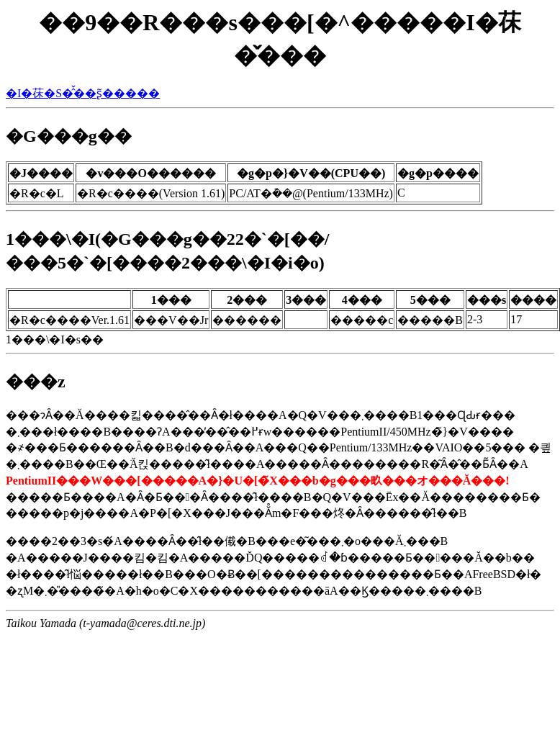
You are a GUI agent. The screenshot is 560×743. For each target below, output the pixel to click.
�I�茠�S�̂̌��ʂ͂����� (83, 93)
